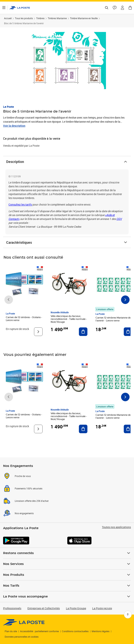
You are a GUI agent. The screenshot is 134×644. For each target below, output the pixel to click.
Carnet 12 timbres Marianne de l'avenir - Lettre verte (113, 319)
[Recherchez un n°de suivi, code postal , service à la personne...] (107, 8)
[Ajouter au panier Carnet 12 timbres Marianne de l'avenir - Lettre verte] (128, 332)
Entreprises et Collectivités (44, 608)
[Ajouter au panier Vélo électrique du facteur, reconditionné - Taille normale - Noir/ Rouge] (83, 332)
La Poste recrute (102, 608)
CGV (119, 219)
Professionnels (12, 608)
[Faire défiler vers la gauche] (9, 300)
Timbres (40, 18)
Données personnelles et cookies (22, 637)
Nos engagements (24, 513)
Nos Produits (67, 575)
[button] (122, 8)
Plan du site (11, 631)
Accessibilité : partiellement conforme (39, 631)
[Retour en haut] (128, 615)
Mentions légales (101, 631)
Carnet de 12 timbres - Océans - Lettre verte (24, 319)
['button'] (20, 8)
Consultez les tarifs (20, 204)
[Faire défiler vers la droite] (125, 300)
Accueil (8, 18)
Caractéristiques (67, 242)
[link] (24, 622)
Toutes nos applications (116, 527)
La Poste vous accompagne (67, 597)
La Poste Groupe (76, 608)
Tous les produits (24, 18)
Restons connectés (67, 553)
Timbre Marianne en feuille (84, 18)
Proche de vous (23, 476)
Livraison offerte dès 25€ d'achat (32, 501)
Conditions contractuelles (75, 631)
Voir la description (14, 126)
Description (67, 162)
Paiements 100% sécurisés (29, 488)
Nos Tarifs (67, 586)
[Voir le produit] (38, 332)
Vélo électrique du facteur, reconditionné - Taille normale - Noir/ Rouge (69, 319)
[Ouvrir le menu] (4, 8)
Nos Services (67, 564)
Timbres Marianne (57, 18)
